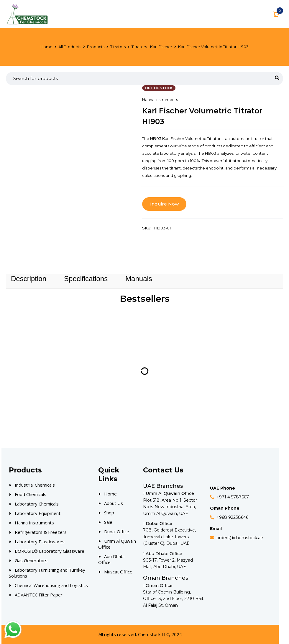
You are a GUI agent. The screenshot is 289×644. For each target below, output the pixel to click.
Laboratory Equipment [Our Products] (38, 513)
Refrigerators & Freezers (41, 532)
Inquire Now (164, 204)
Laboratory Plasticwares (40, 542)
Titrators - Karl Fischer (152, 47)
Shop (109, 513)
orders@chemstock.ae (240, 538)
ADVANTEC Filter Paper (39, 595)
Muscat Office (118, 572)
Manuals (139, 279)
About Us (114, 503)
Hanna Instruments (160, 100)
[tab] (29, 279)
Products (96, 47)
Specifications (86, 279)
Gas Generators (31, 560)
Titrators (118, 47)
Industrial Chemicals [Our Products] (35, 485)
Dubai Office (117, 531)
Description (29, 279)
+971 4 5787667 (233, 497)
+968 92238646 (232, 517)
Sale (108, 522)
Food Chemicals (31, 494)
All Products (70, 47)
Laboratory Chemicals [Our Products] (37, 504)
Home (46, 47)
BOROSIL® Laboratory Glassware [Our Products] (50, 551)
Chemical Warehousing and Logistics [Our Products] (51, 585)
